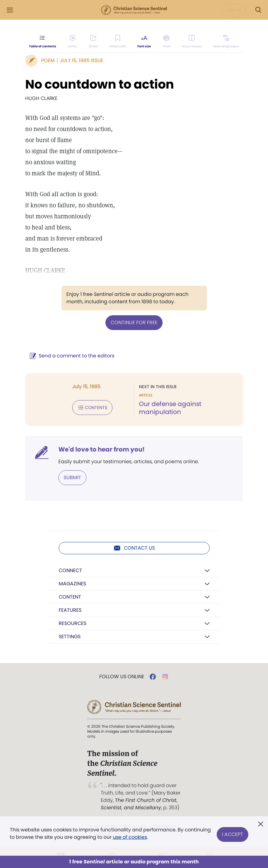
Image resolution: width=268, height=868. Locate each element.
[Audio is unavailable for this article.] (73, 42)
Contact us (134, 548)
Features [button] (70, 610)
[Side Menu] (10, 10)
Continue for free (134, 323)
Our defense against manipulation (170, 408)
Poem (48, 60)
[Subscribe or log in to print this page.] (167, 42)
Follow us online (122, 677)
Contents (92, 408)
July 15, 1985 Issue (82, 60)
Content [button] (70, 597)
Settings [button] (70, 637)
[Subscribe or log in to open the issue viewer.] (192, 42)
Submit (72, 478)
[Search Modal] (258, 10)
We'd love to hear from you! (102, 449)
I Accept (233, 833)
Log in (234, 10)
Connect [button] (70, 570)
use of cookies (130, 837)
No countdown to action (100, 84)
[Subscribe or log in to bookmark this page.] (118, 42)
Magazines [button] (72, 584)
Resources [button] (73, 623)
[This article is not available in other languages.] (226, 42)
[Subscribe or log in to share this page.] (93, 42)
